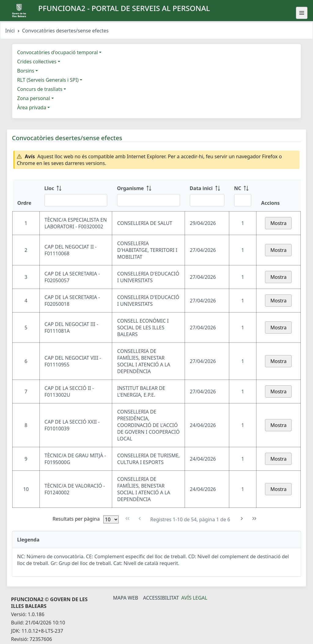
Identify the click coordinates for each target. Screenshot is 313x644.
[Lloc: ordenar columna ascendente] (76, 195)
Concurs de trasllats (40, 89)
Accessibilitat (161, 598)
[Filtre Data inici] (207, 200)
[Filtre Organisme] (149, 200)
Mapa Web (126, 598)
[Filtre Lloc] (76, 200)
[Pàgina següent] (242, 519)
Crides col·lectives (37, 62)
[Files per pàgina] (111, 519)
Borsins (26, 71)
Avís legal (194, 598)
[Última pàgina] (254, 519)
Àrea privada (32, 107)
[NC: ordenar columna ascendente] (243, 195)
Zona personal (34, 98)
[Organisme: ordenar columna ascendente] (149, 195)
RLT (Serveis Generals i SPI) (48, 80)
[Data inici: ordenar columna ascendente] (207, 195)
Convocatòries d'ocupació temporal (57, 52)
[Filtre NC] (243, 200)
